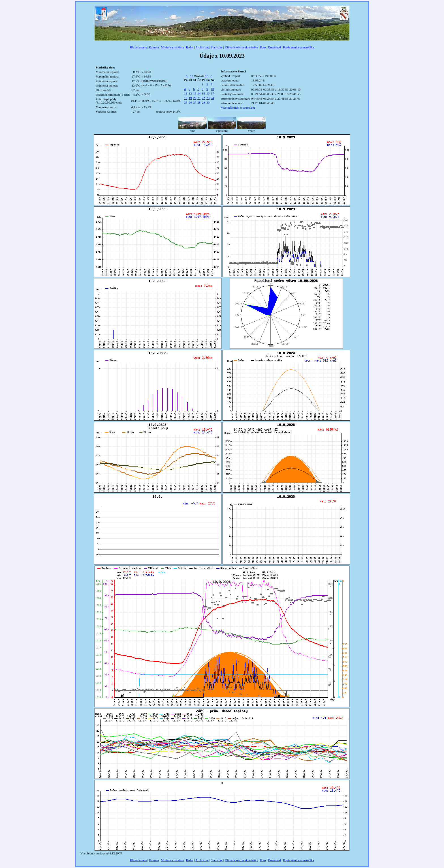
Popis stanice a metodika (299, 47)
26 (190, 102)
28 (199, 102)
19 (190, 98)
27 (195, 102)
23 (208, 98)
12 (190, 93)
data (102, 853)
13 (195, 93)
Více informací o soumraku (238, 108)
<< (192, 76)
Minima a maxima (172, 47)
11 (186, 93)
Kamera (154, 47)
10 (213, 89)
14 (199, 93)
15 (203, 93)
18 (186, 98)
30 (208, 102)
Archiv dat (202, 47)
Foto (263, 47)
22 (203, 98)
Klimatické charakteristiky (241, 47)
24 (213, 98)
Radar (190, 47)
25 (186, 102)
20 (195, 98)
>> (206, 76)
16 (208, 93)
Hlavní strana (138, 47)
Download (274, 47)
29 (203, 102)
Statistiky (217, 47)
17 (213, 93)
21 (199, 98)
